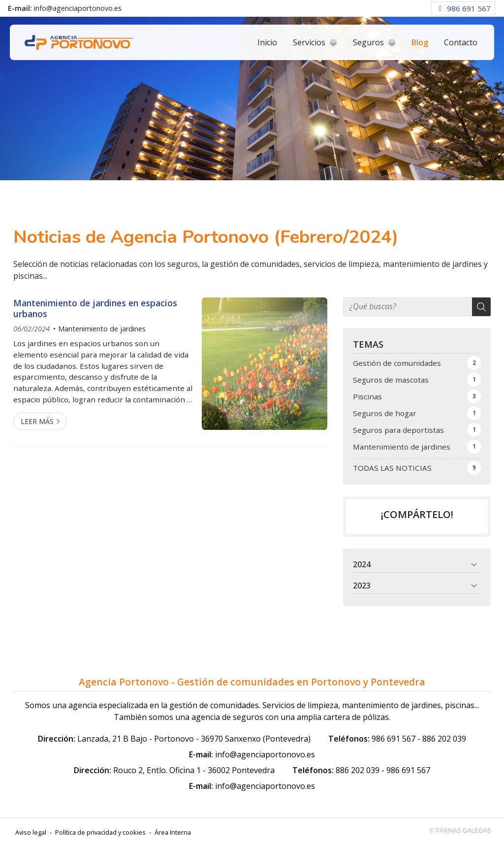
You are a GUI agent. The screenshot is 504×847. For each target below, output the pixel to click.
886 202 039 (444, 739)
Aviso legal (31, 832)
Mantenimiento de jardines (102, 329)
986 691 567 (394, 739)
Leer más (37, 421)
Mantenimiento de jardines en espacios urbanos (95, 309)
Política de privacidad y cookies (100, 832)
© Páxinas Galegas (460, 831)
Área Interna (173, 832)
